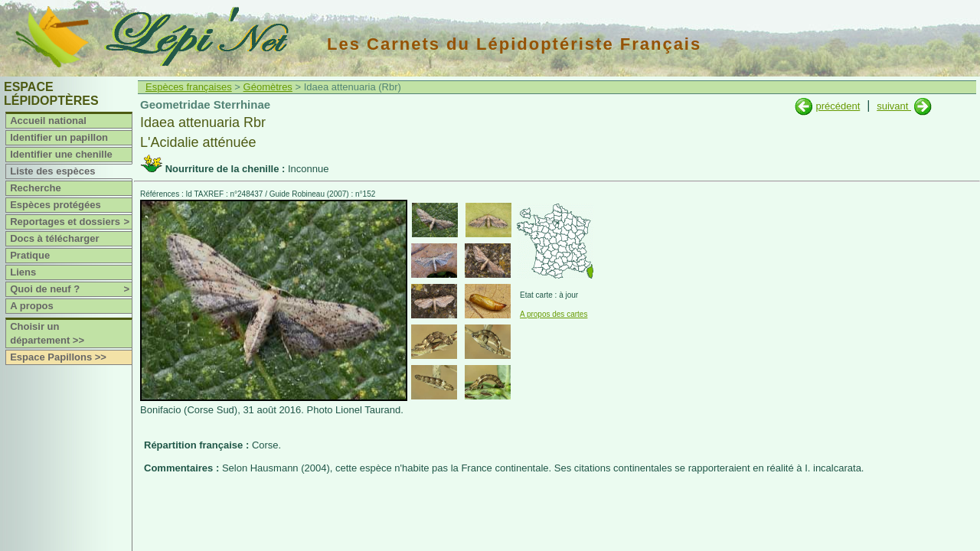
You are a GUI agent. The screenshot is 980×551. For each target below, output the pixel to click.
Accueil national (48, 121)
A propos (32, 306)
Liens (23, 272)
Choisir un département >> (47, 333)
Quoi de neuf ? (71, 289)
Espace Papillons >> (58, 357)
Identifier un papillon (59, 137)
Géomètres (268, 87)
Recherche (35, 188)
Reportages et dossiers (71, 222)
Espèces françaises (189, 87)
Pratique (30, 255)
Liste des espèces (52, 171)
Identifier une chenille (61, 154)
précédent (838, 106)
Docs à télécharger (54, 238)
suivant (894, 106)
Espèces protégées (56, 205)
